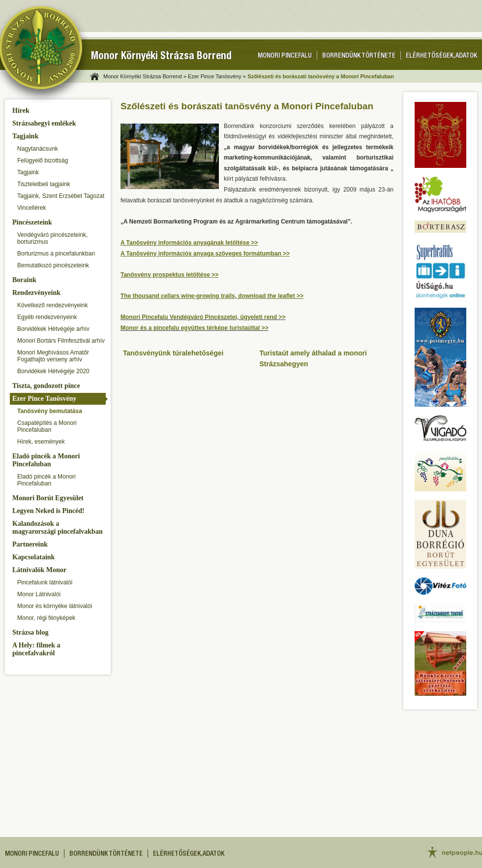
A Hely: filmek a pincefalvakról (36, 649)
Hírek (21, 111)
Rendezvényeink (36, 293)
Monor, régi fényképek (46, 618)
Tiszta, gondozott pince (46, 386)
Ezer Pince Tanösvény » (217, 76)
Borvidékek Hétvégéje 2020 (53, 371)
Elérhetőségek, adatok (441, 56)
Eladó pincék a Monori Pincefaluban (46, 460)
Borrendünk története (359, 56)
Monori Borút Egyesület (48, 498)
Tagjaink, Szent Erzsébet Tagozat (61, 196)
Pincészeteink (32, 222)
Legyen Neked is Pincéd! (48, 511)
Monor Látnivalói (39, 594)
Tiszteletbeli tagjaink (44, 184)
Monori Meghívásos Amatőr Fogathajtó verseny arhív (53, 356)
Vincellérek (31, 208)
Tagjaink (25, 136)
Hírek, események (41, 442)
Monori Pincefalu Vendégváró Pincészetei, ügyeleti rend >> (203, 317)
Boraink (24, 280)
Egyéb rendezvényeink (47, 317)
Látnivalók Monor (39, 570)
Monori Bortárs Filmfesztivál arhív (61, 341)
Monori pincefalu (285, 56)
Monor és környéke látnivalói (55, 606)
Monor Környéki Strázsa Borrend (161, 57)
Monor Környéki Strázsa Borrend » (145, 76)
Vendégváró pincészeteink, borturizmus (52, 238)
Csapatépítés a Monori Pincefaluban (47, 426)
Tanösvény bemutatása (50, 411)
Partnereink (30, 544)
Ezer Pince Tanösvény (44, 399)
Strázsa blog (30, 632)
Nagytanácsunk (38, 149)
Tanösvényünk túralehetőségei (173, 353)
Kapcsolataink (33, 557)
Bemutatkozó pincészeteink (53, 265)
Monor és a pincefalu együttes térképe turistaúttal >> (195, 328)
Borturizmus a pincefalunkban (56, 254)
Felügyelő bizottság (43, 161)
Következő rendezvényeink (52, 305)
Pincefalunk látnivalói (45, 582)
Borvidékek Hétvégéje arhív (53, 329)
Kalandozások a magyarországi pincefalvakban (58, 528)
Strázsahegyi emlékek (44, 123)
